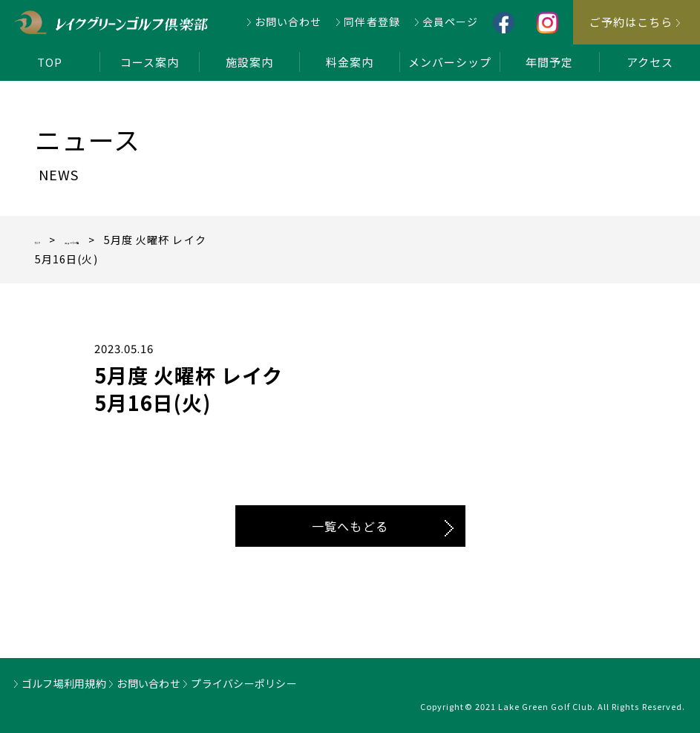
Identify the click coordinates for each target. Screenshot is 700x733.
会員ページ (450, 22)
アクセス (650, 62)
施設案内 (249, 62)
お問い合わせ (288, 22)
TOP (50, 62)
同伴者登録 (372, 22)
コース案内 (150, 62)
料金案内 (350, 62)
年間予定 (549, 62)
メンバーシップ (450, 62)
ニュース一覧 (117, 240)
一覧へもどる (350, 526)
